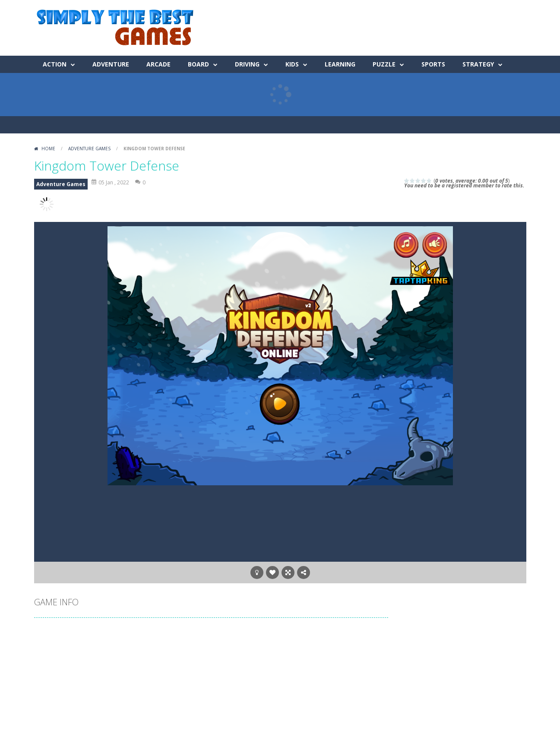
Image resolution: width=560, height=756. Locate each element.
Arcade (158, 64)
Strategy (478, 64)
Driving (247, 64)
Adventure (111, 64)
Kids (292, 64)
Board (198, 64)
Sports (433, 64)
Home (48, 149)
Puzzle (384, 64)
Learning (340, 64)
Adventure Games (89, 149)
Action (55, 64)
